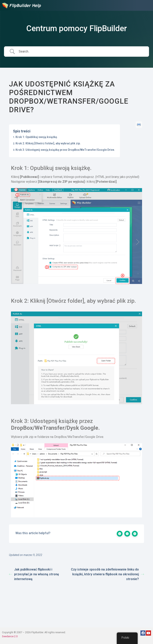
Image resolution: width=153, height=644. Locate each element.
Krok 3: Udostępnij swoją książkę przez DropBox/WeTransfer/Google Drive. (65, 150)
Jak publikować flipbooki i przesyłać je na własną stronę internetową (34, 574)
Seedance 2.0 (10, 636)
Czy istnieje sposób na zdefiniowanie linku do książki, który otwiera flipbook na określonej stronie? (107, 574)
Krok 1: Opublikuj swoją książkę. (37, 137)
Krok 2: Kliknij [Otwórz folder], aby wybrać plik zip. (48, 143)
